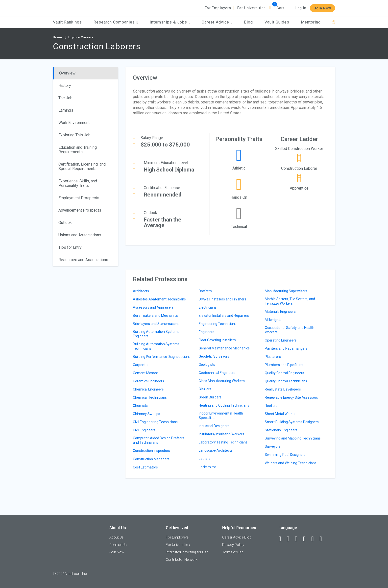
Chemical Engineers (148, 389)
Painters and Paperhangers (286, 348)
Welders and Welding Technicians (291, 463)
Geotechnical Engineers (217, 373)
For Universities (252, 8)
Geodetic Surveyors (214, 356)
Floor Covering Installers (217, 340)
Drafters (205, 291)
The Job (65, 98)
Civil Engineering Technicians (155, 422)
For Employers (218, 8)
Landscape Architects (216, 450)
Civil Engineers (144, 430)
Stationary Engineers (281, 430)
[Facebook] (282, 539)
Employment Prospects (79, 198)
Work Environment (74, 123)
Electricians (208, 307)
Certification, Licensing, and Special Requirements (82, 166)
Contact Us (118, 545)
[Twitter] (298, 539)
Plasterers (273, 357)
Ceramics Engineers (148, 381)
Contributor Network (182, 560)
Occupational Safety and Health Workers (290, 330)
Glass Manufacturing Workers (222, 381)
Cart (281, 8)
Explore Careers (81, 37)
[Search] (334, 22)
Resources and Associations (83, 260)
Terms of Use (233, 552)
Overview (67, 73)
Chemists (140, 406)
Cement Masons (146, 373)
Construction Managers (151, 459)
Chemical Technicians (150, 397)
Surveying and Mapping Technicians (293, 438)
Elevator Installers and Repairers (224, 316)
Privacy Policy (233, 545)
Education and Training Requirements (78, 150)
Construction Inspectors (151, 451)
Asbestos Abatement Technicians (159, 299)
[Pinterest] (315, 539)
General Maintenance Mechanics (224, 348)
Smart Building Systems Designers (292, 422)
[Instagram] (307, 539)
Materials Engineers (280, 312)
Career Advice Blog (237, 537)
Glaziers (205, 389)
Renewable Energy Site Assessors (291, 397)
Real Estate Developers (283, 389)
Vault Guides (277, 22)
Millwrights (273, 320)
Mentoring (311, 22)
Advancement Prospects (80, 210)
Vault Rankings (67, 22)
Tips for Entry (70, 247)
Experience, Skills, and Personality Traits (78, 183)
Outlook (65, 223)
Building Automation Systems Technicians (156, 346)
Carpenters (142, 365)
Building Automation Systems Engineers (156, 334)
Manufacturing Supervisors (286, 291)
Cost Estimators (145, 467)
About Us (117, 537)
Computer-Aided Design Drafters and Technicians (159, 440)
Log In (301, 8)
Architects (141, 291)
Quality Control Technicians (286, 381)
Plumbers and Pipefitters (284, 365)
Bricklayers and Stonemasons (156, 324)
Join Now (322, 8)
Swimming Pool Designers (285, 455)
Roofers (271, 406)
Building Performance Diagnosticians (162, 357)
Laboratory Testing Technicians (223, 442)
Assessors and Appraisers (153, 307)
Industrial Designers (214, 426)
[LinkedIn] (290, 539)
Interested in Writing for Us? (187, 552)
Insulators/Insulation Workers (221, 434)
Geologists (207, 365)
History (65, 86)
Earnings (66, 110)
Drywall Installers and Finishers (222, 299)
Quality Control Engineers (284, 373)
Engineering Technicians (218, 324)
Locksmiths (208, 467)
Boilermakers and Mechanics (155, 316)
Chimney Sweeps (146, 414)
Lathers (205, 459)
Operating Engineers (281, 340)
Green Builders (210, 397)
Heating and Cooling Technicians (224, 405)
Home (58, 37)
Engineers (206, 332)
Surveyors (273, 446)
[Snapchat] (323, 539)
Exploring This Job (74, 135)
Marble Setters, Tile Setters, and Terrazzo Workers (290, 301)
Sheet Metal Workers (281, 414)
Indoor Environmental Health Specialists (221, 416)
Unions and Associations (80, 235)
